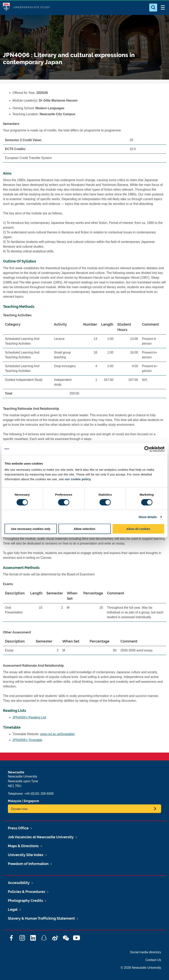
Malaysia (15, 801)
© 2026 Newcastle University (141, 968)
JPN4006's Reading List (29, 717)
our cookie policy (78, 479)
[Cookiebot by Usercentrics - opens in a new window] (147, 449)
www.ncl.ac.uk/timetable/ (58, 734)
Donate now (19, 809)
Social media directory (146, 952)
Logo (6, 7)
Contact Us (153, 960)
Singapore (31, 801)
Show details (148, 517)
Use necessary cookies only (31, 529)
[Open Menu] (163, 8)
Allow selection (84, 529)
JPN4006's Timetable (27, 740)
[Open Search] (153, 8)
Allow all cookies (138, 529)
